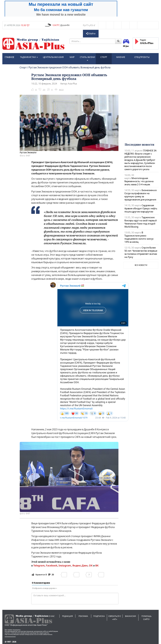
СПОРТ (104, 57)
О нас (52, 616)
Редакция (67, 616)
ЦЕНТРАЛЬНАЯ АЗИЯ (53, 57)
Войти (91, 33)
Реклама (83, 616)
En (92, 25)
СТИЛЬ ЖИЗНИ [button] (87, 58)
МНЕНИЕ (121, 57)
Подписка (99, 616)
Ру (84, 25)
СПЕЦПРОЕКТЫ (142, 57)
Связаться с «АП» (115, 618)
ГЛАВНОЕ (9, 57)
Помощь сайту (146, 618)
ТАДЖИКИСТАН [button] (29, 57)
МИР (72, 57)
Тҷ (88, 25)
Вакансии (130, 616)
